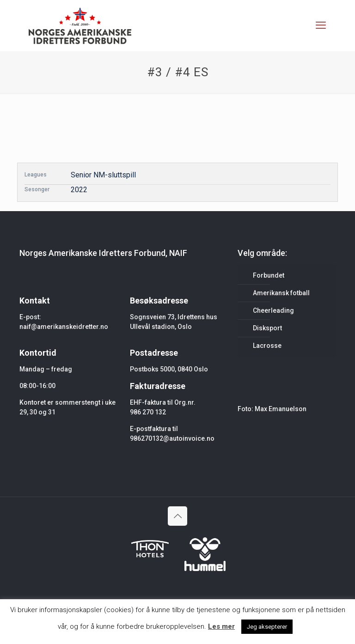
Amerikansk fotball (281, 293)
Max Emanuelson (281, 409)
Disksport (267, 328)
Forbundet (269, 275)
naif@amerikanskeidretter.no (64, 327)
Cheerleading (273, 310)
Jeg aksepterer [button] (267, 627)
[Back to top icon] (177, 516)
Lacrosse (267, 346)
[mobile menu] (321, 25)
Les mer (221, 626)
